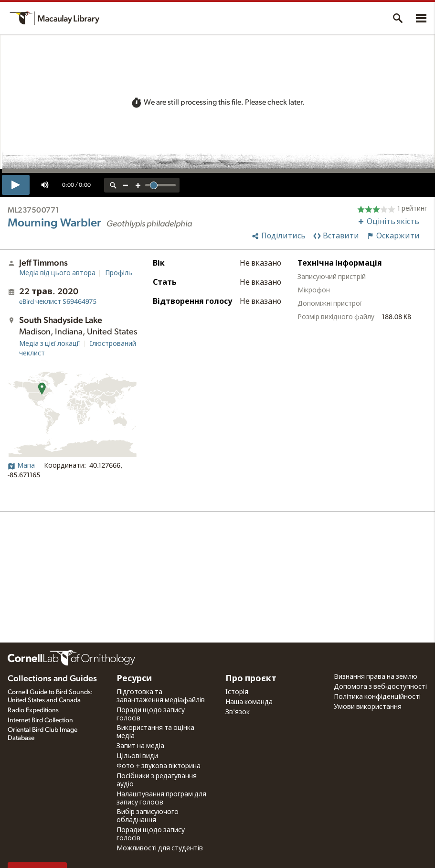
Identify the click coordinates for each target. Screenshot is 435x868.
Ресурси (134, 679)
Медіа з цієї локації (50, 344)
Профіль (119, 273)
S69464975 (58, 302)
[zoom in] (138, 185)
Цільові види (137, 756)
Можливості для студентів (160, 848)
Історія (237, 692)
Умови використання (368, 707)
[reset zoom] (113, 185)
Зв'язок (238, 712)
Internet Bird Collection (40, 720)
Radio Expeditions (33, 710)
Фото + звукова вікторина (159, 766)
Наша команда (249, 702)
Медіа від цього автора (57, 273)
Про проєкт (251, 679)
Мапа (21, 466)
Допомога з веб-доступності (380, 687)
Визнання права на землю (376, 677)
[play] (16, 185)
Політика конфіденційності (377, 697)
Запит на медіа (140, 746)
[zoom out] (126, 185)
